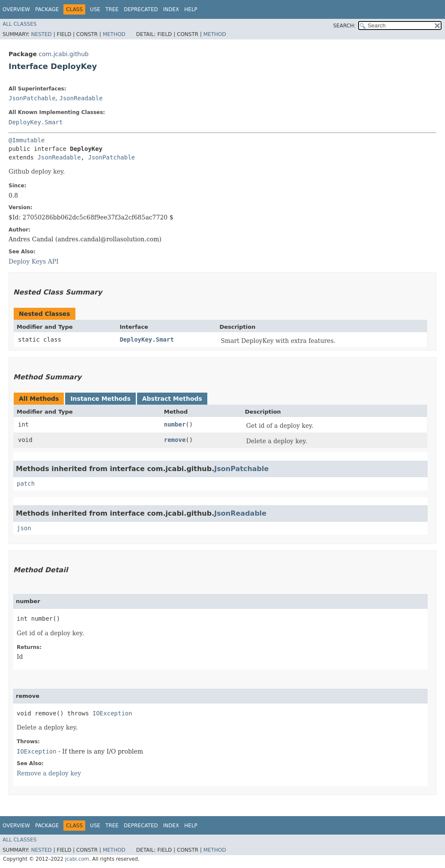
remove (175, 440)
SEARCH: (345, 26)
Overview (16, 9)
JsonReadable (81, 98)
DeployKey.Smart (36, 122)
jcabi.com (77, 859)
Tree (112, 9)
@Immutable (27, 140)
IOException (112, 713)
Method (114, 34)
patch (26, 484)
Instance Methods (100, 399)
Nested (41, 34)
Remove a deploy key (49, 773)
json (24, 528)
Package (47, 9)
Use (95, 9)
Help (191, 9)
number (175, 424)
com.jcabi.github (64, 54)
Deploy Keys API (34, 261)
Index (171, 9)
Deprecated (141, 9)
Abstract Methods (172, 399)
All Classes (19, 24)
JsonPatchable (32, 98)
